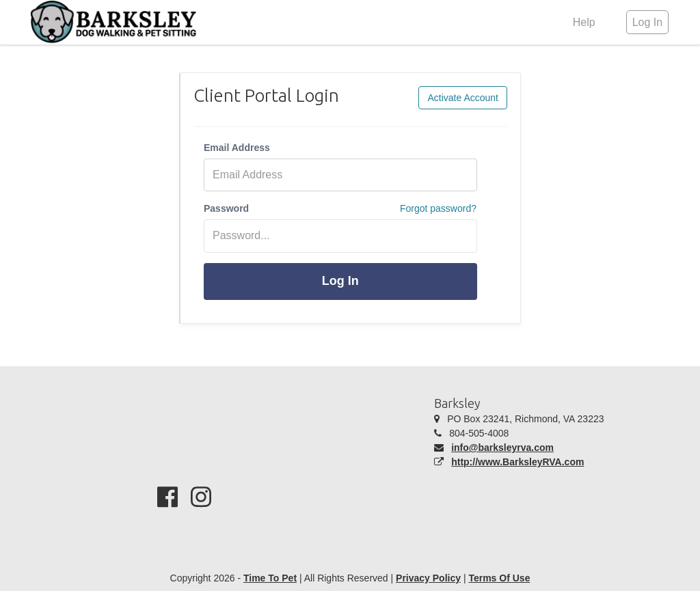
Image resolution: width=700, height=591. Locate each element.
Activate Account (463, 98)
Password (226, 208)
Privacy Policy (428, 578)
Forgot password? (438, 208)
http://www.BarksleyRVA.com (517, 462)
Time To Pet (270, 578)
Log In (340, 281)
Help (584, 22)
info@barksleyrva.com (502, 448)
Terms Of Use (499, 578)
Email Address (237, 148)
